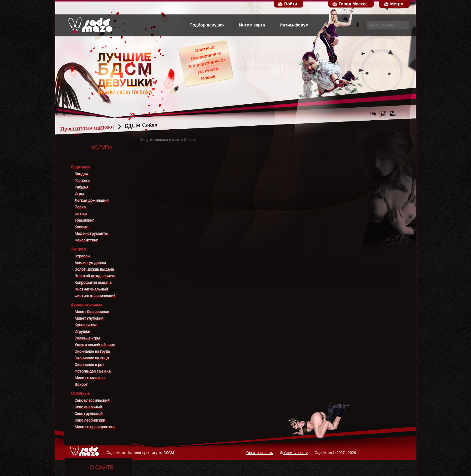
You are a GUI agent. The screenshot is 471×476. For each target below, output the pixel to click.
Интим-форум (294, 25)
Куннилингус (86, 325)
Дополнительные (87, 305)
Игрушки (82, 332)
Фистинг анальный (91, 289)
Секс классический (92, 400)
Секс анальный (88, 407)
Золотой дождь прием (95, 276)
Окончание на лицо (92, 358)
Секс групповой (88, 414)
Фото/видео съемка (93, 371)
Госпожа (82, 181)
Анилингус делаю (90, 263)
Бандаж (81, 174)
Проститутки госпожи (99, 128)
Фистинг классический (95, 296)
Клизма (81, 227)
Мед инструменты (91, 233)
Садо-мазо (80, 167)
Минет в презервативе (95, 427)
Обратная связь (260, 453)
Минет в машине (90, 378)
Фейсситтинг (86, 240)
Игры (79, 194)
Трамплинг (84, 220)
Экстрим (79, 249)
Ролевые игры (87, 338)
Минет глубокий (89, 318)
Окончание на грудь (92, 351)
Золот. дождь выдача (94, 269)
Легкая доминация (91, 200)
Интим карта (252, 25)
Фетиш (81, 214)
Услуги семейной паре (95, 345)
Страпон (82, 256)
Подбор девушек (207, 25)
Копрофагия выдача (93, 283)
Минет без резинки (92, 312)
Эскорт (81, 384)
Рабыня (81, 187)
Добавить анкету (294, 453)
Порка (80, 207)
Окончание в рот (89, 365)
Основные (80, 393)
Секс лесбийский (90, 420)
